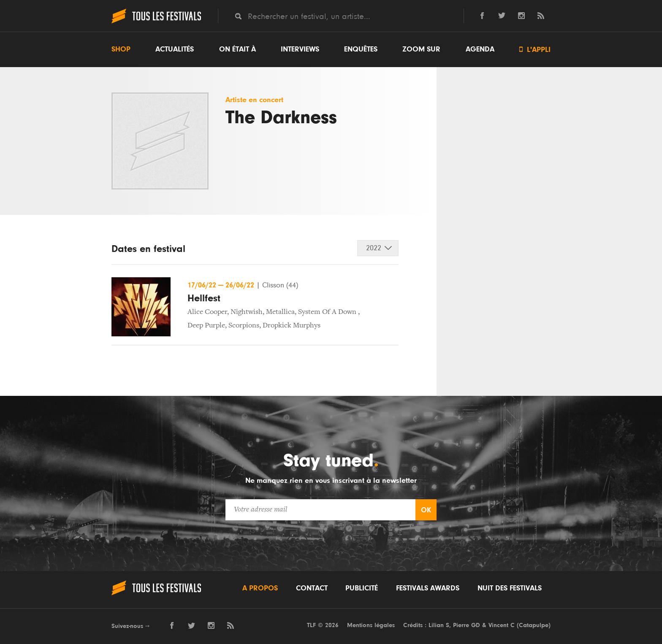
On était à (237, 49)
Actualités (175, 49)
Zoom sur (421, 49)
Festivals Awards (428, 588)
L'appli (535, 50)
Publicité (362, 588)
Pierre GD (467, 625)
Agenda (480, 49)
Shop (121, 49)
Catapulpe (534, 625)
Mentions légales (371, 625)
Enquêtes (361, 49)
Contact (312, 588)
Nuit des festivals (510, 588)
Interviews (300, 49)
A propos (260, 588)
